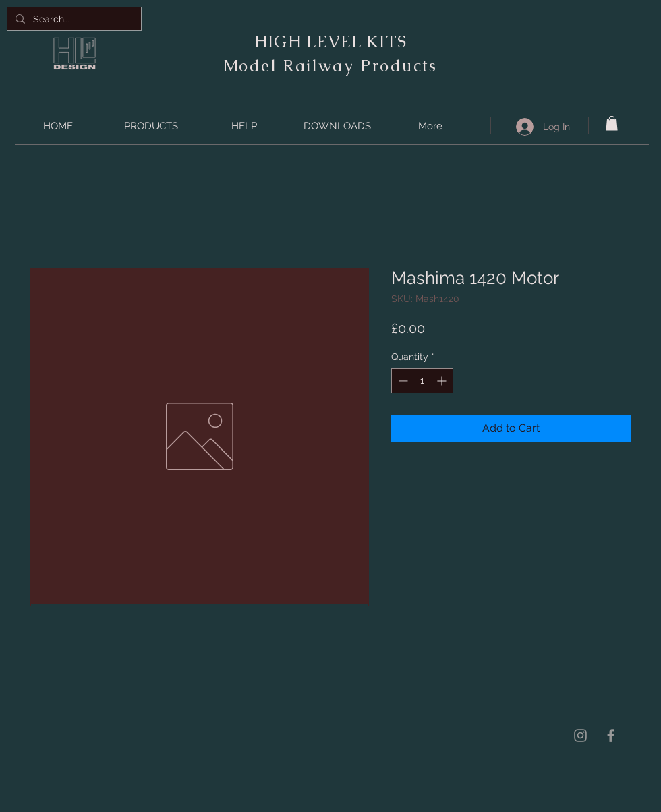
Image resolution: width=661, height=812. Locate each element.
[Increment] (443, 381)
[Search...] (73, 19)
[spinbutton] (422, 381)
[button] (151, 126)
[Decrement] (402, 381)
